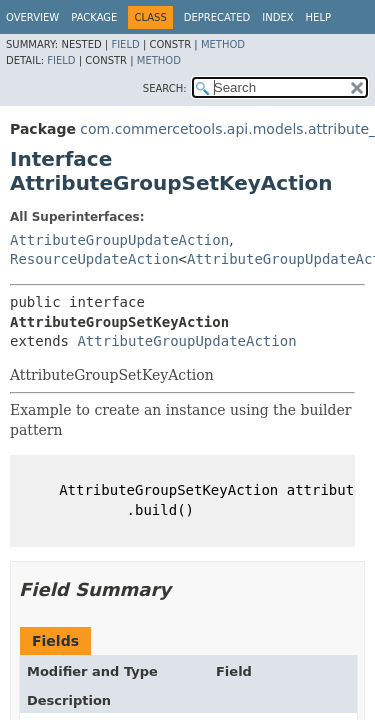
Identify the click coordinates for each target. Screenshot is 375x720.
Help (318, 17)
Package (94, 17)
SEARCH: (165, 88)
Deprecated (217, 17)
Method (223, 44)
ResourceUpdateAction (94, 259)
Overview (32, 17)
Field (125, 44)
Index (277, 17)
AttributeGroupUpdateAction (119, 240)
